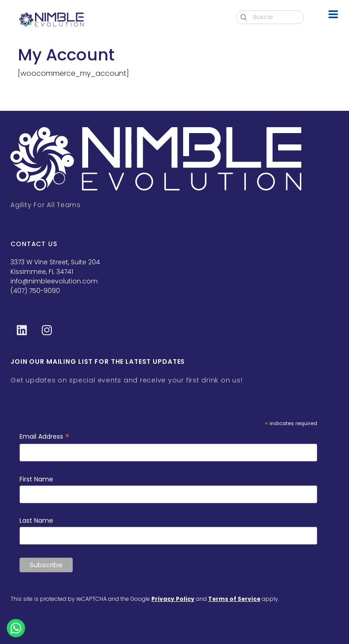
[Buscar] (270, 17)
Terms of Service (234, 599)
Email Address (45, 437)
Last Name (36, 520)
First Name (36, 479)
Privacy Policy (173, 599)
